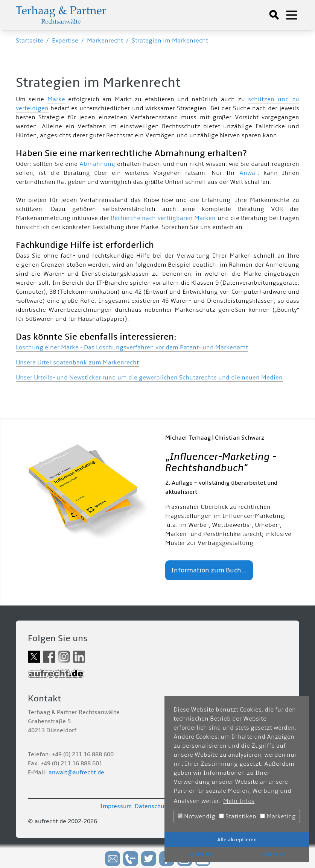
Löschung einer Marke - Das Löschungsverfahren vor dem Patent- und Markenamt (132, 348)
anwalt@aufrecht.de (76, 772)
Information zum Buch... (209, 570)
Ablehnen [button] (273, 854)
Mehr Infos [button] (239, 801)
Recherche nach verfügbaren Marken (163, 218)
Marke (56, 99)
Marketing (278, 816)
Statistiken (238, 816)
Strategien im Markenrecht (170, 41)
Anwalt (251, 173)
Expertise (65, 41)
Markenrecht (105, 41)
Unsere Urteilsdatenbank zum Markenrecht (77, 363)
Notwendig (196, 816)
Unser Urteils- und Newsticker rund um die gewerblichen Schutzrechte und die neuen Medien (149, 378)
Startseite (30, 41)
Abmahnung (97, 164)
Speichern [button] (201, 854)
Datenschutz (152, 806)
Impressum (116, 806)
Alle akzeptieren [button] (237, 840)
